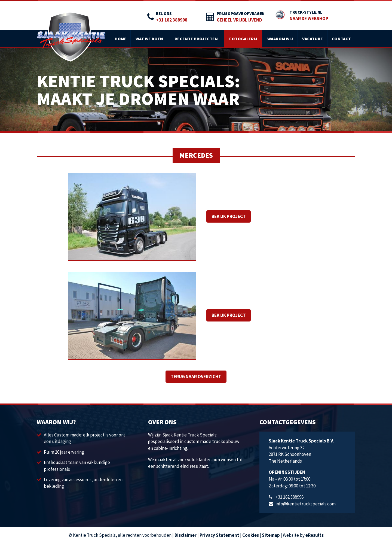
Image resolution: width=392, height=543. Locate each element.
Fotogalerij (243, 39)
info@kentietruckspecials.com (306, 504)
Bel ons (164, 13)
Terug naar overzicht (196, 377)
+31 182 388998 (172, 20)
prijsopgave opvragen (241, 13)
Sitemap (271, 535)
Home (121, 39)
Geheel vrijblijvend (239, 20)
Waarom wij (280, 39)
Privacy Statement (219, 535)
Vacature (313, 39)
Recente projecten (196, 39)
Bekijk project (229, 216)
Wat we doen (149, 39)
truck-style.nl (306, 12)
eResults (315, 535)
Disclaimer (186, 535)
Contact (341, 39)
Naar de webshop (309, 19)
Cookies (251, 535)
